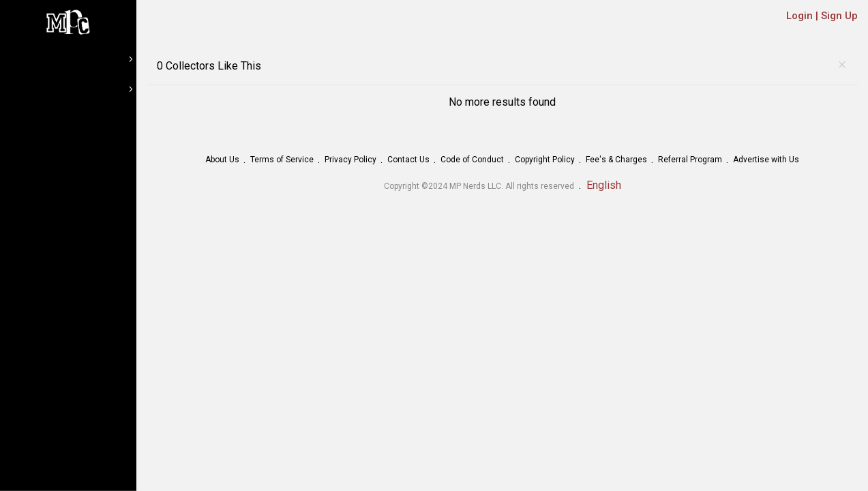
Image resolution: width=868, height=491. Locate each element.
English (604, 185)
